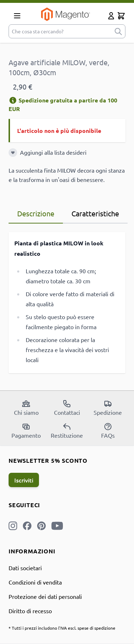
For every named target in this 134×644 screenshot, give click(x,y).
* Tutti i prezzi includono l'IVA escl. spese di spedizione (62, 628)
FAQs (108, 431)
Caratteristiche (95, 213)
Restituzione (67, 431)
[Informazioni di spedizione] (13, 100)
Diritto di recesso (30, 611)
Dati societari (25, 568)
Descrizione (36, 213)
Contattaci (67, 408)
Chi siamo (26, 408)
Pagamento (26, 431)
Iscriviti (24, 480)
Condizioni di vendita (35, 582)
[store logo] (65, 14)
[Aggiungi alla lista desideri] (13, 153)
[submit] (118, 31)
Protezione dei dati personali (45, 596)
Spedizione (108, 408)
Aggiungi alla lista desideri (53, 152)
